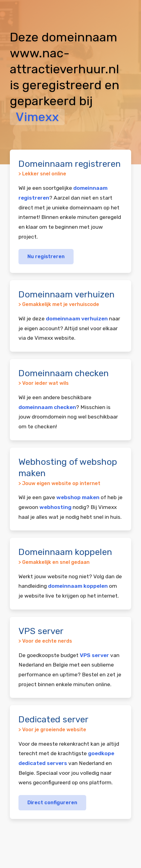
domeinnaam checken (47, 407)
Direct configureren (52, 803)
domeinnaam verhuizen (77, 319)
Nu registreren (46, 256)
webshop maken (78, 497)
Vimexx (37, 117)
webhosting (55, 507)
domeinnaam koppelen (78, 586)
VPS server (94, 655)
